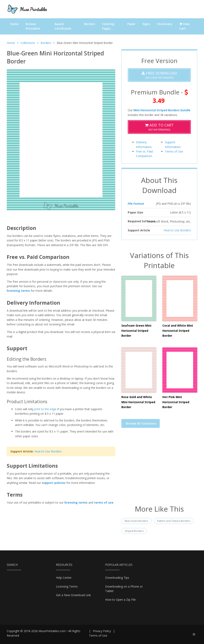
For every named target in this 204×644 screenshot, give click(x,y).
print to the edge (45, 409)
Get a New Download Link (73, 595)
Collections (28, 43)
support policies (54, 483)
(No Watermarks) (159, 127)
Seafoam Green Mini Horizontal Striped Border (136, 331)
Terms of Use (174, 151)
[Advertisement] (159, 469)
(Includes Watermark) (159, 75)
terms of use (104, 502)
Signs (146, 24)
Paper (131, 24)
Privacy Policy (102, 631)
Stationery (165, 24)
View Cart (184, 26)
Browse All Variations (141, 423)
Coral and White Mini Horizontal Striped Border (178, 331)
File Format (136, 204)
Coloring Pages (108, 26)
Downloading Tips (117, 578)
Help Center (64, 578)
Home (14, 24)
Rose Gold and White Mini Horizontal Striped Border (138, 402)
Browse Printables (33, 26)
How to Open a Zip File (120, 600)
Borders (90, 24)
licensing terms (18, 291)
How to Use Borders (48, 451)
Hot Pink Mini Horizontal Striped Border (176, 402)
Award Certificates (63, 26)
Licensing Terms (67, 586)
